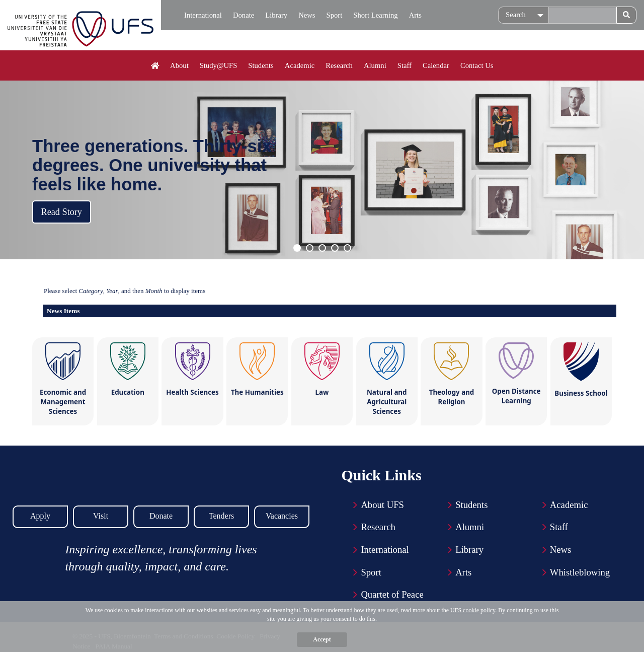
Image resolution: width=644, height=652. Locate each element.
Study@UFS (219, 65)
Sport (335, 15)
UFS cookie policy (473, 610)
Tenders (221, 516)
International (203, 15)
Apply (40, 516)
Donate (244, 15)
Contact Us (477, 65)
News (307, 15)
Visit (101, 516)
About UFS (382, 505)
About (179, 65)
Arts (415, 15)
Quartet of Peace (392, 594)
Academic (300, 65)
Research (339, 65)
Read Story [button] (62, 212)
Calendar (436, 65)
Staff (405, 65)
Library (276, 15)
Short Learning (375, 15)
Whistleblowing (580, 572)
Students (261, 65)
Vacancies (282, 516)
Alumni (375, 65)
